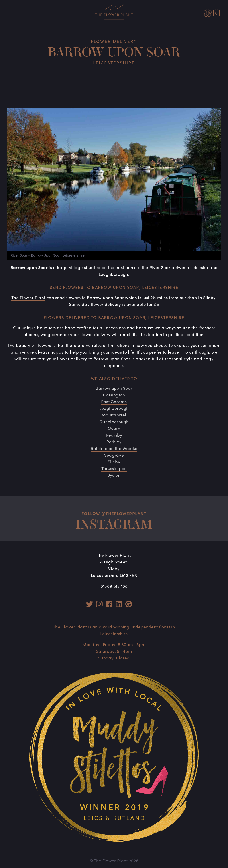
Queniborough (114, 421)
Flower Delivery (114, 41)
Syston (114, 475)
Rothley (114, 441)
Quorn (114, 428)
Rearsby (114, 435)
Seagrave (114, 455)
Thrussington (114, 468)
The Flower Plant (28, 297)
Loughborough (113, 274)
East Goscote (114, 401)
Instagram (114, 524)
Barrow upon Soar (114, 388)
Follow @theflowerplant (114, 513)
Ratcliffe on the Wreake (114, 448)
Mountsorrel (114, 415)
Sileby (114, 462)
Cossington (114, 395)
